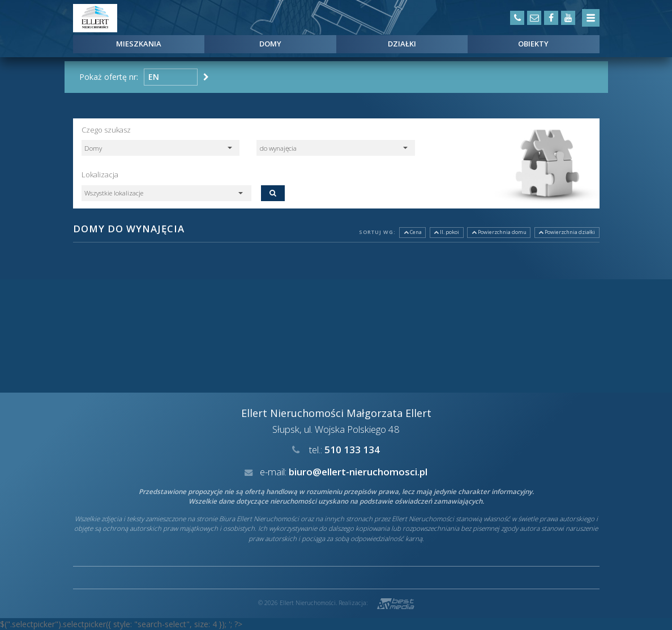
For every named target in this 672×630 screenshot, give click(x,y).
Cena (413, 232)
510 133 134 (352, 450)
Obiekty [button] (533, 44)
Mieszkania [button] (139, 44)
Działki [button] (402, 44)
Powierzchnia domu (499, 232)
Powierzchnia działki (567, 232)
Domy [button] (270, 44)
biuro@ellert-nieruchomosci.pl (358, 472)
